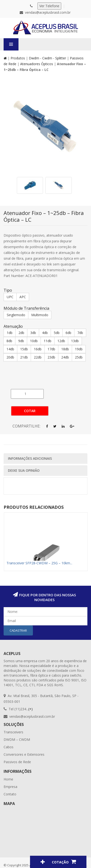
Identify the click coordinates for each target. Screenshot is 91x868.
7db (80, 333)
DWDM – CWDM (17, 739)
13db (75, 341)
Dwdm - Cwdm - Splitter (47, 58)
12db (61, 341)
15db (24, 349)
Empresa (10, 787)
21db (24, 357)
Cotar (30, 411)
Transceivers (13, 732)
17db (51, 349)
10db (34, 341)
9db (21, 341)
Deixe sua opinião (24, 470)
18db (65, 349)
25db (79, 357)
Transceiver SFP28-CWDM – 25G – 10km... (39, 563)
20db (10, 357)
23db (51, 357)
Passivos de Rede (17, 762)
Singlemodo (16, 315)
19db (79, 349)
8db (9, 341)
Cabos (9, 747)
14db (10, 349)
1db (10, 333)
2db (21, 333)
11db (48, 341)
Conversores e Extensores (24, 754)
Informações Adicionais (30, 458)
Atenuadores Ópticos (37, 64)
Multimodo (40, 315)
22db (38, 357)
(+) (30, 709)
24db (65, 357)
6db (68, 333)
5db (57, 333)
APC (23, 297)
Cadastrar (18, 630)
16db (38, 349)
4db (45, 333)
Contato (10, 794)
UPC (10, 297)
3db (33, 333)
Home (8, 779)
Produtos (18, 58)
